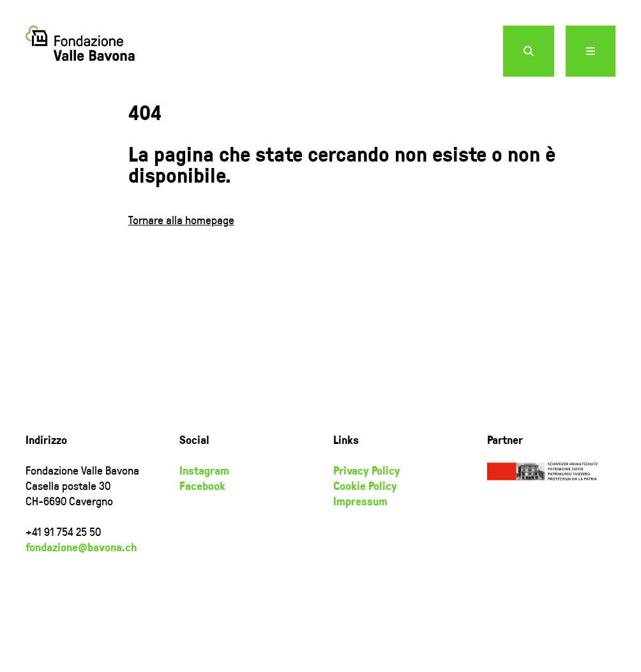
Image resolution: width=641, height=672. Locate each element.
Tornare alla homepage (181, 219)
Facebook (202, 485)
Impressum (360, 501)
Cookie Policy (365, 485)
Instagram (204, 470)
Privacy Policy (367, 470)
